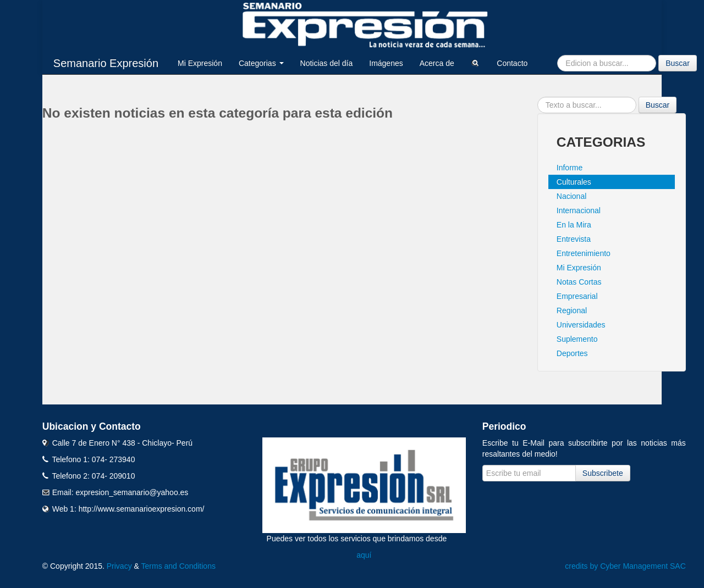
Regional (572, 310)
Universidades (581, 325)
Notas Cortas (579, 282)
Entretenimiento (584, 253)
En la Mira (574, 225)
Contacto (512, 63)
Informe (570, 168)
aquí (364, 555)
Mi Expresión (200, 63)
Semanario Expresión (106, 63)
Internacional (579, 210)
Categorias (261, 63)
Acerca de (437, 63)
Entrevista (574, 239)
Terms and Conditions (178, 566)
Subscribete (603, 473)
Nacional (571, 196)
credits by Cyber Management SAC (625, 566)
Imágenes (386, 63)
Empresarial (577, 296)
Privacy (119, 566)
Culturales (574, 182)
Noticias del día (327, 63)
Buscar (678, 63)
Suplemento (577, 339)
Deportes (572, 353)
